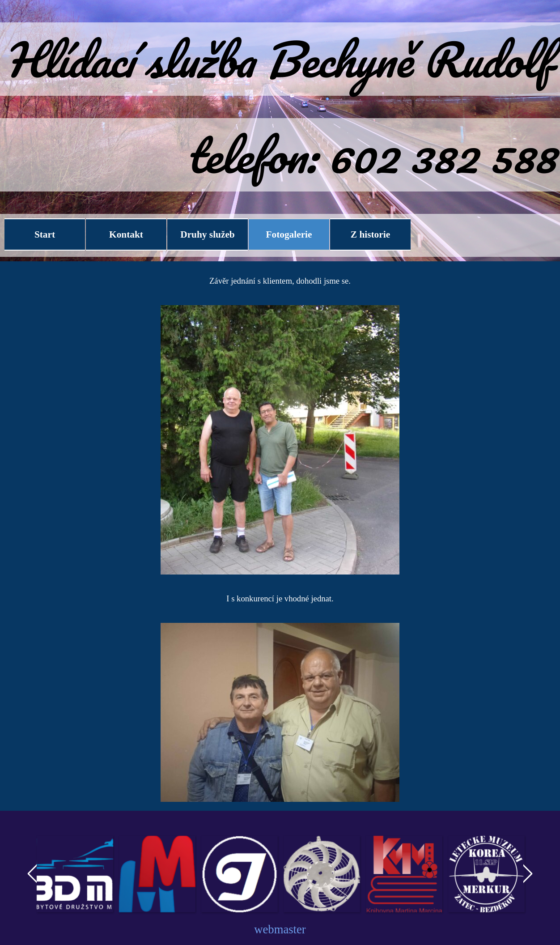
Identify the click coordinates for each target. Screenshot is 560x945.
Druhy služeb (207, 234)
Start (45, 234)
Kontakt (126, 234)
